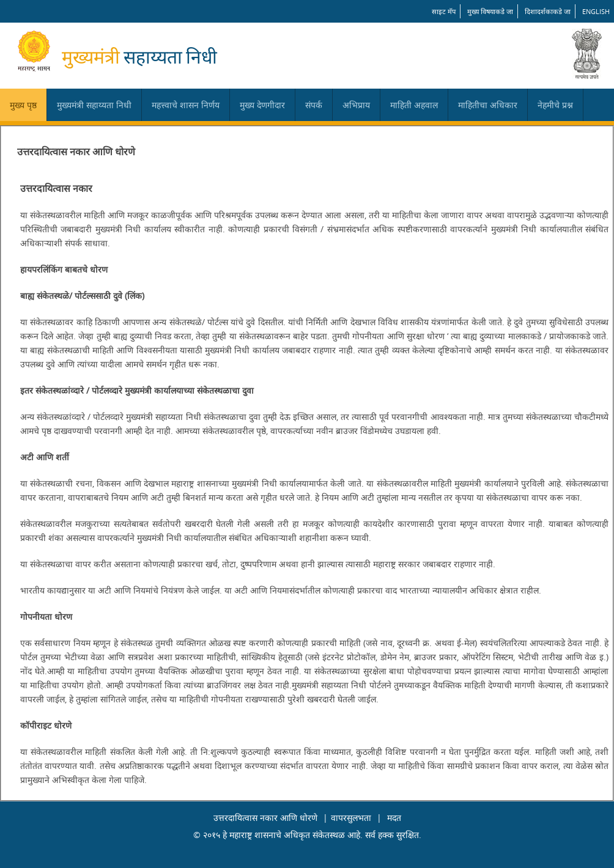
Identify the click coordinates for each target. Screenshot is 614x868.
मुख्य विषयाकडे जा (490, 11)
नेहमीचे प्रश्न (555, 105)
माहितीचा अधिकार (488, 105)
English (596, 11)
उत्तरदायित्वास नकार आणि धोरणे (265, 818)
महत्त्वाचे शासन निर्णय (186, 105)
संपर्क (314, 105)
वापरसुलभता (351, 818)
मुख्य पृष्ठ (23, 105)
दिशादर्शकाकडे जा (548, 11)
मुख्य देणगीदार (262, 105)
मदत (394, 818)
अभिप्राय (356, 105)
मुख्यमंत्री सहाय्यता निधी (94, 105)
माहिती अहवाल (414, 105)
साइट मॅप (444, 11)
